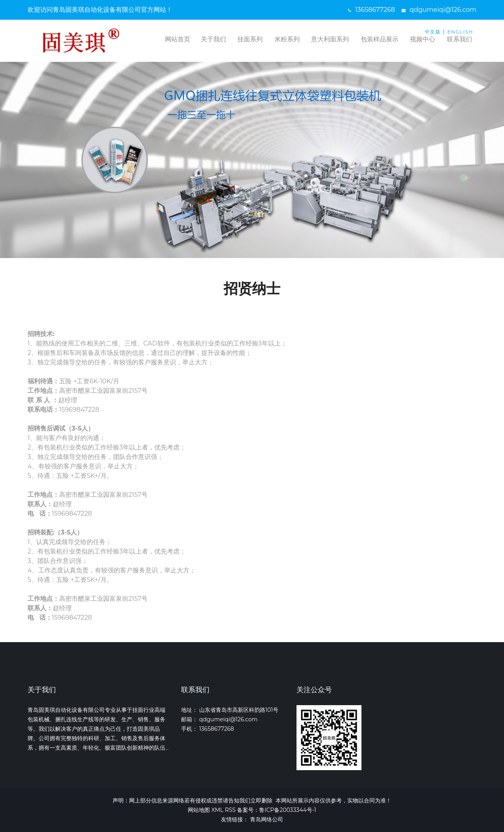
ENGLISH (460, 32)
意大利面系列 (330, 39)
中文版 (433, 32)
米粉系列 (287, 39)
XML (218, 810)
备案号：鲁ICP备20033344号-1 (277, 810)
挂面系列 (250, 39)
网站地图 (199, 810)
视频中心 (422, 39)
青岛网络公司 (267, 819)
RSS (230, 810)
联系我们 (460, 39)
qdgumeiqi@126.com (439, 10)
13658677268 (372, 10)
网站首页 (178, 39)
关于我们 (213, 39)
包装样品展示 (380, 39)
